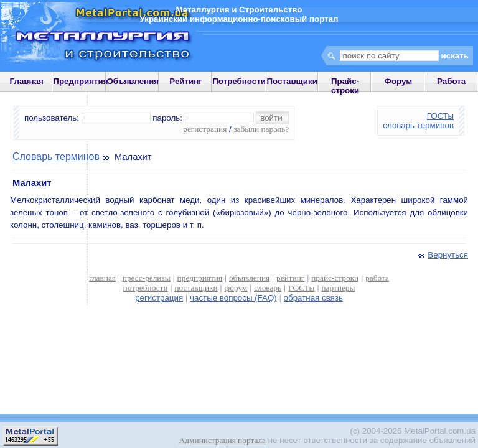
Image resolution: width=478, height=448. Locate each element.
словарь (268, 288)
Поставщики (292, 81)
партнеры (338, 288)
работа (377, 278)
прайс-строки (335, 278)
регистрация (205, 129)
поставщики (196, 288)
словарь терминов (418, 125)
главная (102, 278)
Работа (451, 81)
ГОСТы (440, 116)
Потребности (239, 81)
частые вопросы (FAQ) (233, 298)
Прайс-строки (345, 86)
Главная (27, 81)
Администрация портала (223, 440)
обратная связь (313, 298)
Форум (399, 81)
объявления (249, 278)
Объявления (133, 81)
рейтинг (290, 278)
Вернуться (442, 255)
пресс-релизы (147, 278)
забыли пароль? (261, 129)
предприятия (200, 278)
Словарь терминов (56, 156)
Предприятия (80, 81)
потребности (146, 288)
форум (236, 288)
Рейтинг (186, 81)
